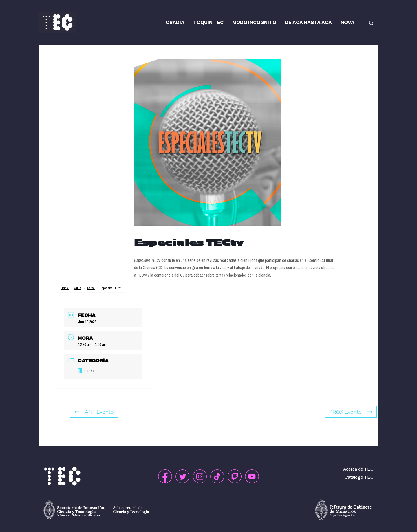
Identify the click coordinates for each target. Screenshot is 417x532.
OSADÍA (175, 22)
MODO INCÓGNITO (254, 22)
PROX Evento (351, 412)
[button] (371, 23)
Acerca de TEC (358, 469)
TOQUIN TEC (208, 22)
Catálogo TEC (359, 477)
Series (91, 288)
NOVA (348, 22)
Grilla (78, 288)
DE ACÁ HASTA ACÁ (308, 22)
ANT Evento (94, 412)
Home (65, 288)
